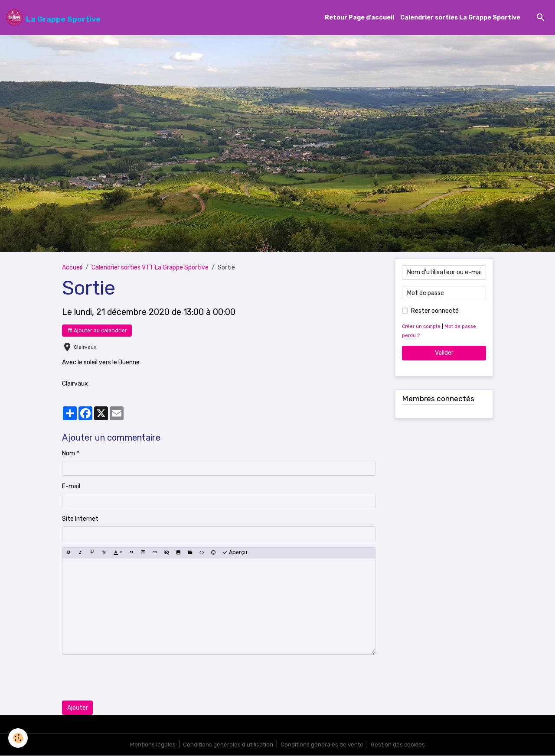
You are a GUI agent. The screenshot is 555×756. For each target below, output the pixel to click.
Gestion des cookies (401, 745)
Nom (69, 454)
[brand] (54, 18)
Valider (444, 353)
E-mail (71, 487)
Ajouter (78, 708)
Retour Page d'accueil (359, 18)
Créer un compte (422, 327)
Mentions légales (150, 745)
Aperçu (235, 553)
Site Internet (80, 519)
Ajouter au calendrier (97, 331)
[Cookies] (18, 738)
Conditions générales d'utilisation (227, 745)
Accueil (72, 268)
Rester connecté (435, 311)
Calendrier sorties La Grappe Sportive (460, 18)
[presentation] (128, 678)
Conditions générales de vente (323, 745)
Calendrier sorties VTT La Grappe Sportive (150, 268)
